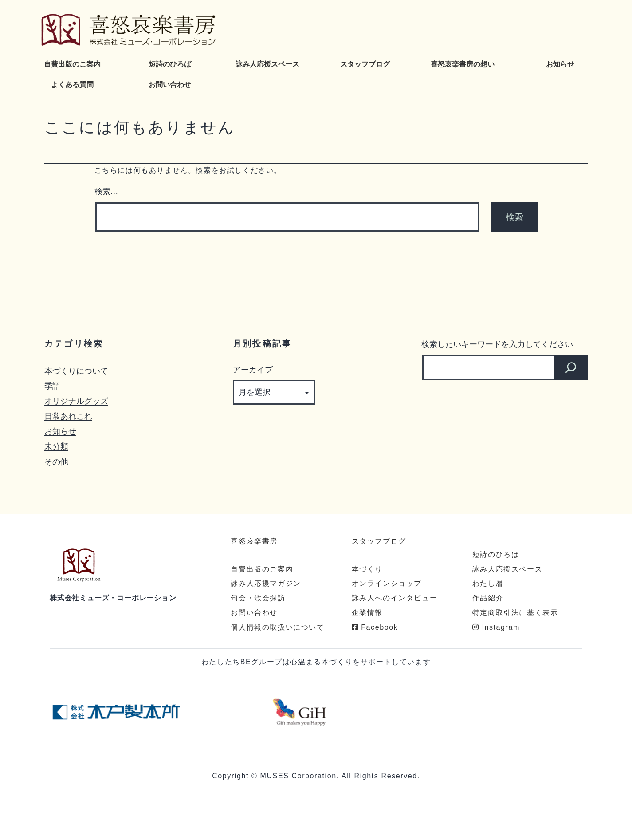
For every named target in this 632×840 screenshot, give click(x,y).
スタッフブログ (365, 64)
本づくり (367, 569)
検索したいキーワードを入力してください (497, 344)
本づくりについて (76, 371)
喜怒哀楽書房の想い (463, 64)
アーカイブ (253, 369)
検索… (106, 192)
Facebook (375, 627)
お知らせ (560, 64)
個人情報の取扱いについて (277, 627)
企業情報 (367, 613)
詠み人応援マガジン (266, 583)
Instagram (496, 627)
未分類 (56, 446)
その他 (56, 462)
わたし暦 (488, 583)
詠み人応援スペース (267, 64)
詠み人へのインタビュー (395, 598)
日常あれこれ (68, 416)
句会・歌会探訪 (258, 598)
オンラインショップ (387, 583)
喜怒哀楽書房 (254, 541)
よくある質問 (72, 85)
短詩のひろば (170, 64)
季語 (52, 386)
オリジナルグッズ (76, 401)
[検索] (571, 367)
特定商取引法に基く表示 (515, 613)
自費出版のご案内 (72, 64)
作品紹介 (488, 598)
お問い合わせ (170, 85)
